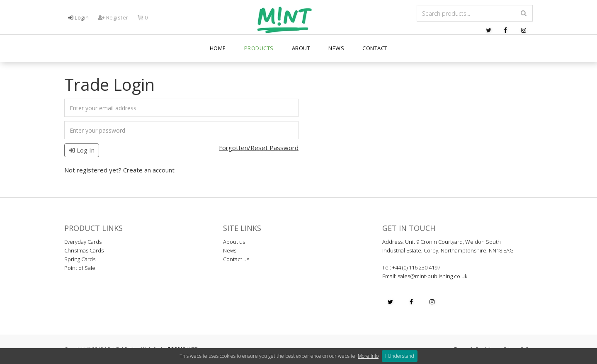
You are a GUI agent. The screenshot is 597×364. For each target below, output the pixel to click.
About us (234, 242)
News (336, 54)
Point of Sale (80, 268)
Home (218, 54)
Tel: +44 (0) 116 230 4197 (411, 267)
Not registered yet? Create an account (119, 170)
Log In (82, 150)
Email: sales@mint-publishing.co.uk (425, 276)
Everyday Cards (83, 242)
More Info (368, 356)
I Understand (400, 356)
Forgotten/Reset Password (259, 148)
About (301, 54)
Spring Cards (80, 259)
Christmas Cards (84, 250)
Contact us (236, 259)
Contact (375, 54)
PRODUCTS (259, 54)
